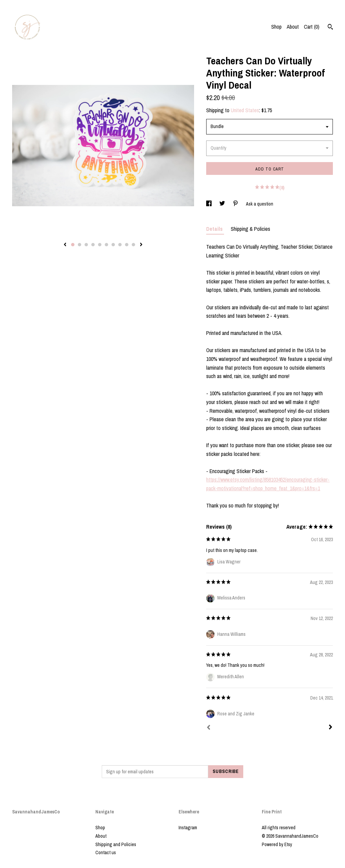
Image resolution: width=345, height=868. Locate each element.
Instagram (188, 828)
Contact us (106, 852)
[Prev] (209, 728)
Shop (276, 27)
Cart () (312, 27)
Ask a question (260, 204)
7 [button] (113, 245)
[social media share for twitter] (223, 204)
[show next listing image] (141, 245)
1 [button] (73, 245)
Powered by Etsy (277, 844)
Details (215, 229)
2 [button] (80, 245)
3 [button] (86, 245)
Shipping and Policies (116, 844)
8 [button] (120, 245)
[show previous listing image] (65, 245)
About (293, 27)
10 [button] (133, 245)
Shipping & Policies (250, 229)
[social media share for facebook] (209, 204)
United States (245, 110)
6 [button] (106, 245)
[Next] (331, 728)
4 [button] (93, 245)
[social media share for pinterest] (236, 204)
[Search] (330, 28)
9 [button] (127, 245)
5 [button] (100, 245)
